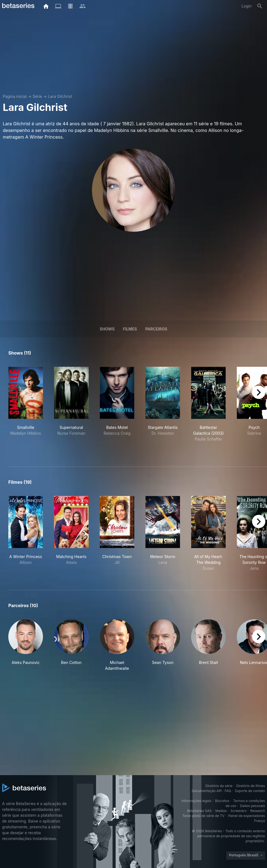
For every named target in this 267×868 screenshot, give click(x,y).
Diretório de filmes (251, 786)
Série (37, 96)
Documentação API (207, 791)
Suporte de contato (250, 791)
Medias (221, 811)
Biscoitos (222, 801)
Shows (107, 329)
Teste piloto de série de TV (203, 816)
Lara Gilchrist (60, 96)
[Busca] (260, 6)
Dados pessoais (253, 806)
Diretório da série (219, 786)
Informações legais (196, 801)
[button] (26, 645)
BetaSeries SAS (199, 811)
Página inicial (15, 96)
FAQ (228, 791)
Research (258, 811)
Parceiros (156, 329)
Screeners (238, 811)
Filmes (130, 329)
